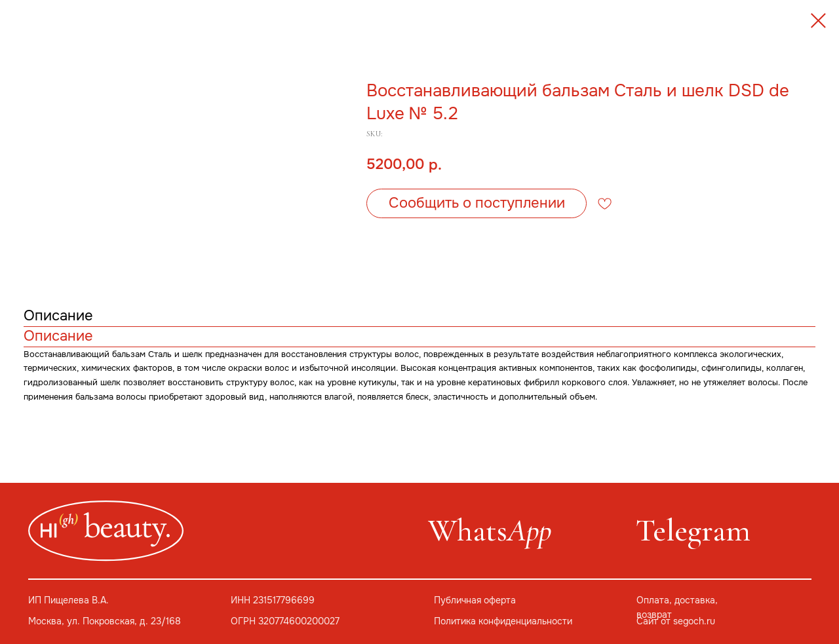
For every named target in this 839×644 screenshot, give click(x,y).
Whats (490, 531)
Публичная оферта (475, 600)
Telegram (693, 531)
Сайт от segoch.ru (676, 621)
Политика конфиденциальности (503, 621)
